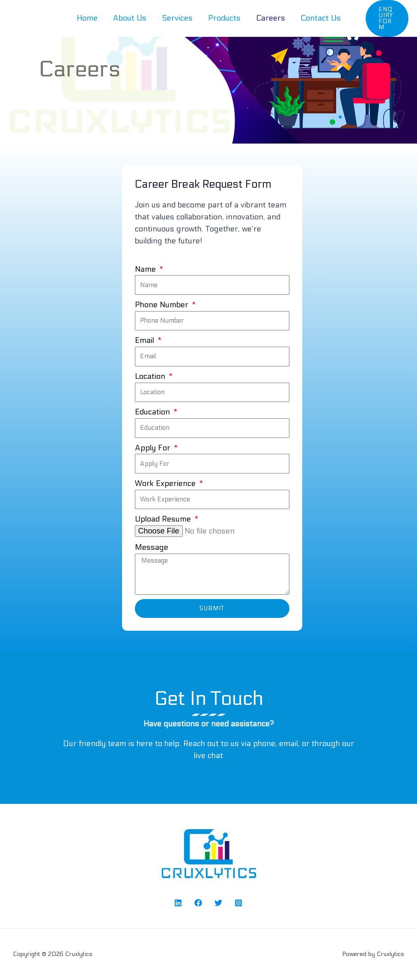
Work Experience (166, 484)
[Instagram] (238, 903)
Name (146, 269)
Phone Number (163, 305)
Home (87, 18)
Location (151, 376)
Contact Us (321, 18)
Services (177, 18)
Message (152, 547)
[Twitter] (218, 903)
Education (153, 412)
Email (146, 340)
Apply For (154, 448)
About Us (130, 18)
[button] (387, 18)
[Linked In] (178, 903)
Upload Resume (164, 519)
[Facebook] (198, 903)
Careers (271, 18)
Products (224, 18)
